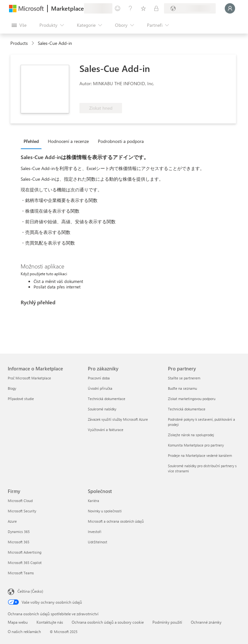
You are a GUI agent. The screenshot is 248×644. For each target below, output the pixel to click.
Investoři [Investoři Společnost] (95, 532)
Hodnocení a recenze (68, 141)
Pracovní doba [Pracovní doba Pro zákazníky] (99, 378)
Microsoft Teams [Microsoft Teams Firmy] (21, 573)
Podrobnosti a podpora (121, 141)
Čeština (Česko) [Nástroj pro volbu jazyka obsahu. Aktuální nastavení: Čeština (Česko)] (30, 591)
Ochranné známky (206, 622)
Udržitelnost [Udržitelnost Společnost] (98, 542)
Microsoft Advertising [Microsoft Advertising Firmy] (25, 552)
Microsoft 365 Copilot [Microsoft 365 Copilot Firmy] (25, 563)
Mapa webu (18, 622)
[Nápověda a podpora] (130, 8)
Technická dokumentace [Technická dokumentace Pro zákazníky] (107, 399)
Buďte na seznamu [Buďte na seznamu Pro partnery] (182, 388)
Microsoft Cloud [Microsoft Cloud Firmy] (20, 501)
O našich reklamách (24, 631)
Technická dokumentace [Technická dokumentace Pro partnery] (187, 409)
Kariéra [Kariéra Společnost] (93, 501)
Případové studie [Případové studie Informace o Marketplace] (21, 399)
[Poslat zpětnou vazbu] (118, 8)
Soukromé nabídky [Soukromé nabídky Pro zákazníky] (102, 409)
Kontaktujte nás (50, 622)
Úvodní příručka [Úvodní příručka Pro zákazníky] (100, 388)
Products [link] (19, 43)
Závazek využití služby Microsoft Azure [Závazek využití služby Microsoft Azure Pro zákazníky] (118, 419)
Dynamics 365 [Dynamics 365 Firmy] (19, 532)
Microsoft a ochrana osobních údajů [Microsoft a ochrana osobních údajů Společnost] (116, 521)
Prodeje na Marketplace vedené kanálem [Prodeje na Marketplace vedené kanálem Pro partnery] (200, 455)
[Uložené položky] (143, 8)
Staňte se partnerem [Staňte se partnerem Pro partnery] (184, 378)
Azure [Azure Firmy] (12, 521)
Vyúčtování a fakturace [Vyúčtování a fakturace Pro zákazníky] (106, 430)
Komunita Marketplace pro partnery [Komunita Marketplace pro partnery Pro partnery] (196, 445)
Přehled (31, 141)
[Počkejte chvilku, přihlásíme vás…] (230, 8)
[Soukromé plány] (156, 8)
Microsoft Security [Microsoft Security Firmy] (22, 511)
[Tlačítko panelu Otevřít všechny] (19, 25)
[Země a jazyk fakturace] (190, 8)
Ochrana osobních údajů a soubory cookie (108, 622)
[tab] (33, 141)
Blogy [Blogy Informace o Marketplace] (12, 388)
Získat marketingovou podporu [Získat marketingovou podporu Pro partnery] (192, 399)
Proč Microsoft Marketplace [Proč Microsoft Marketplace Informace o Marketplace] (29, 378)
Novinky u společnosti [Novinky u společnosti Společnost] (105, 511)
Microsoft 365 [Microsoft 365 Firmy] (19, 542)
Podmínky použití (167, 622)
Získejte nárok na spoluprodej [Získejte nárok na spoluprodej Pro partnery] (191, 435)
